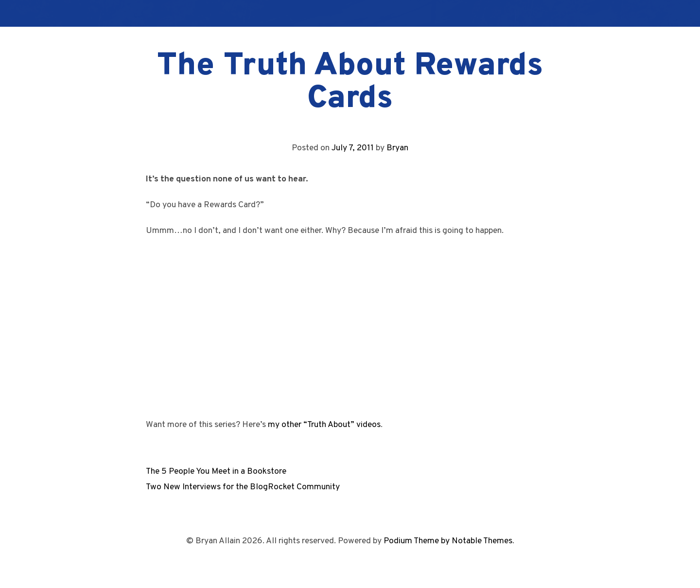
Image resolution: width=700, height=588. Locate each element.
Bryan (397, 148)
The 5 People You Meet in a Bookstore (216, 472)
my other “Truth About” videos (324, 425)
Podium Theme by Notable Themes (448, 541)
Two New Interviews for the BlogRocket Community (243, 487)
